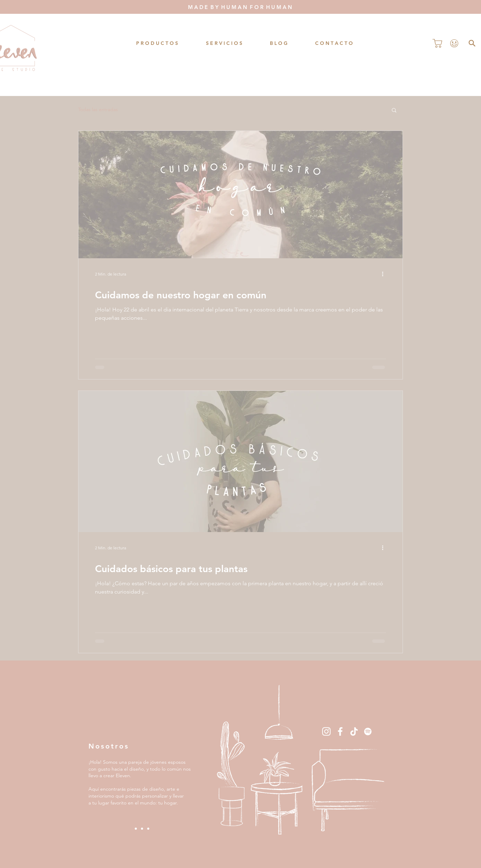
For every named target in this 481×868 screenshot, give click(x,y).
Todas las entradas (98, 109)
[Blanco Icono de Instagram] (326, 731)
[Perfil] (454, 43)
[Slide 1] (136, 829)
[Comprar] (437, 43)
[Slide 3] (148, 829)
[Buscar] (472, 43)
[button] (394, 111)
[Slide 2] (142, 829)
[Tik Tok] (354, 731)
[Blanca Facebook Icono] (340, 731)
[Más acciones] (385, 274)
